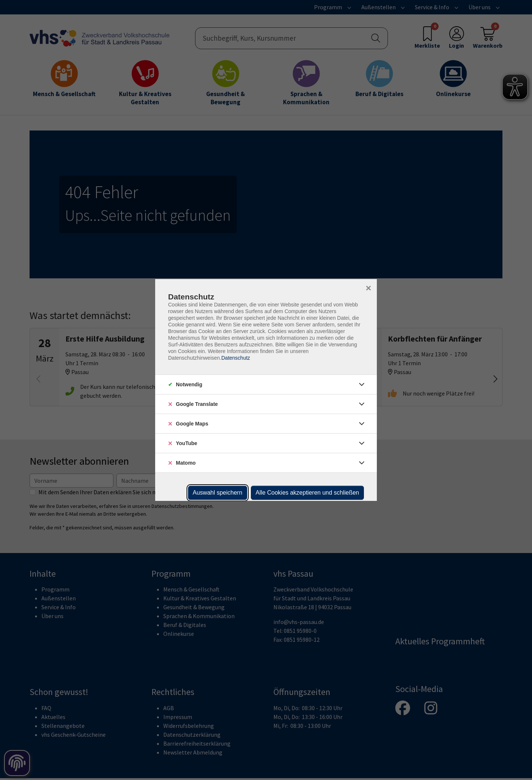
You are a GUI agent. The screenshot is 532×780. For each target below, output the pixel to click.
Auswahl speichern (218, 493)
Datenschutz (236, 358)
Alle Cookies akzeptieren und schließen (307, 493)
